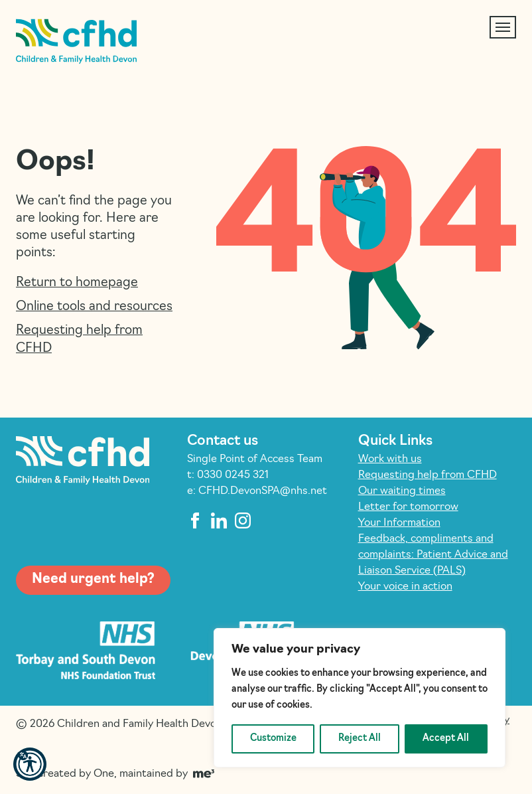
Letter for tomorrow (408, 508)
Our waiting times (402, 492)
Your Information (399, 524)
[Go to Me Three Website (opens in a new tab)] (204, 776)
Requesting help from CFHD (79, 340)
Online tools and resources (94, 308)
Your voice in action (405, 588)
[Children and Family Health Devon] (76, 41)
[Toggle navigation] (503, 27)
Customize (273, 739)
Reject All (360, 739)
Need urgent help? (93, 580)
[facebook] (195, 521)
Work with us (390, 460)
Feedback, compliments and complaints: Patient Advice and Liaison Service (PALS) (433, 556)
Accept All (446, 739)
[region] (360, 698)
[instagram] (243, 521)
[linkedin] (219, 521)
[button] (30, 764)
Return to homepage (77, 284)
